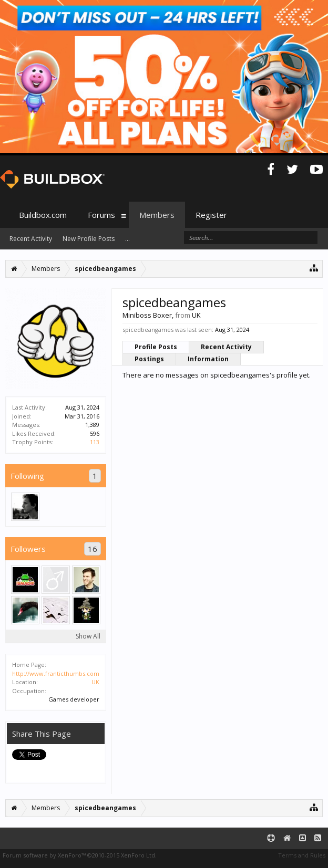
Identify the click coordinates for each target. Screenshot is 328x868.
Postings (149, 359)
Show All (88, 636)
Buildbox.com (43, 215)
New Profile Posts (89, 239)
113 (95, 442)
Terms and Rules (302, 855)
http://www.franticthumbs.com (56, 673)
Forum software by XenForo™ (80, 855)
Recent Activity (226, 347)
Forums (101, 215)
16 (93, 549)
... (127, 239)
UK (95, 682)
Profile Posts (156, 347)
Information (208, 359)
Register (211, 215)
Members (157, 215)
